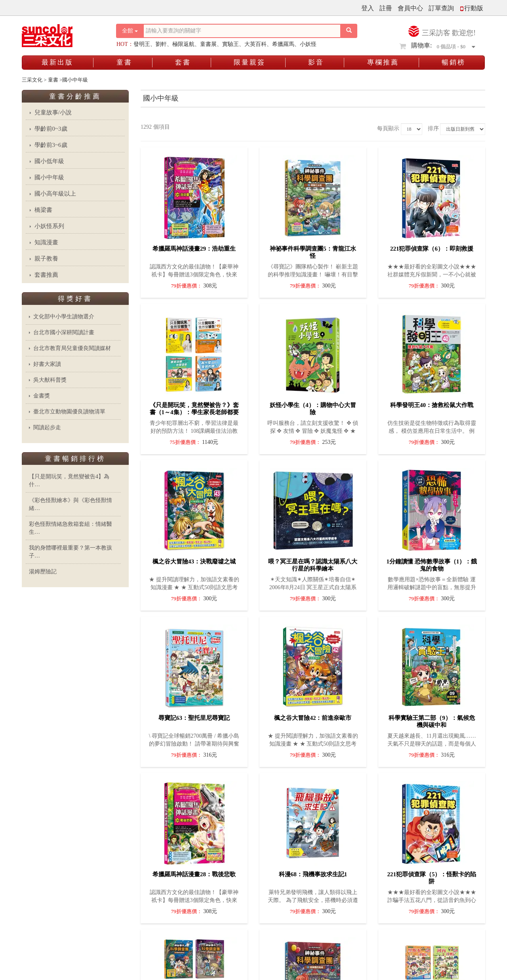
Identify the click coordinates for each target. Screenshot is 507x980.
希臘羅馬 (283, 44)
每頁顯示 (388, 128)
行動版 (471, 8)
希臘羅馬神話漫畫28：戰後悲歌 (194, 874)
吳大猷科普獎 (50, 380)
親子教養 (46, 259)
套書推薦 (46, 275)
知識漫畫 (46, 242)
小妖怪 (308, 44)
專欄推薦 (383, 62)
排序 (433, 128)
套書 (183, 62)
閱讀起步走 (47, 427)
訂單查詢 (441, 8)
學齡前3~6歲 (51, 145)
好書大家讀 (47, 364)
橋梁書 (43, 210)
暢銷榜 (454, 62)
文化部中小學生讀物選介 (64, 317)
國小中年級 (49, 177)
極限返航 (183, 44)
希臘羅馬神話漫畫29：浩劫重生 (194, 249)
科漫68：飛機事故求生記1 (313, 874)
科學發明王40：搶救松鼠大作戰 (432, 405)
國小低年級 (49, 161)
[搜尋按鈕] (349, 31)
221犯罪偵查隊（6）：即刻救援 (432, 249)
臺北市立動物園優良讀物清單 (69, 412)
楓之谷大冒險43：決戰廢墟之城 (194, 561)
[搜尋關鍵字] (242, 31)
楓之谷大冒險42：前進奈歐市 (313, 718)
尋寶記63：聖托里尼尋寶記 (194, 718)
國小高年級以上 (55, 194)
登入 (368, 8)
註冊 (386, 8)
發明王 (142, 44)
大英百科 (255, 44)
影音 (316, 62)
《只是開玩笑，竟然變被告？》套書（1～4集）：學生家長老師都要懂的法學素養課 (194, 412)
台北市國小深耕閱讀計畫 (64, 332)
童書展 (208, 44)
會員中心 (410, 8)
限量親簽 (250, 62)
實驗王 (231, 44)
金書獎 (42, 396)
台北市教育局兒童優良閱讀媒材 (72, 348)
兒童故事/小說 (53, 112)
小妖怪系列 (49, 226)
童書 (124, 62)
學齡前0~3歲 (51, 129)
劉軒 (161, 44)
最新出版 (57, 62)
